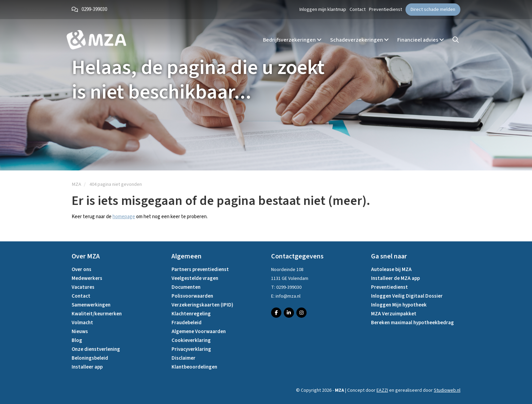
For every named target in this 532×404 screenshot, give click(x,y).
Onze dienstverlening (96, 349)
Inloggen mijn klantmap (323, 10)
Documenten (186, 287)
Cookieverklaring (191, 340)
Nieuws (80, 332)
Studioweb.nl (447, 390)
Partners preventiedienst (200, 270)
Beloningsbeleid (90, 358)
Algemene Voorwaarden (199, 332)
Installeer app (87, 367)
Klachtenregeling (191, 314)
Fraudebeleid (187, 323)
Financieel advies (421, 40)
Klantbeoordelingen (194, 367)
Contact (358, 10)
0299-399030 (94, 9)
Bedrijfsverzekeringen (292, 40)
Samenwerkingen (91, 305)
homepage (124, 217)
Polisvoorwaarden (192, 296)
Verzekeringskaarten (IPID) (202, 305)
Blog (77, 340)
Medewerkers (87, 278)
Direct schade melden (433, 10)
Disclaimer (183, 358)
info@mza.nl (288, 296)
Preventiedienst (386, 10)
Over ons (82, 270)
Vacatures (83, 287)
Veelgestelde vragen (195, 278)
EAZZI (382, 390)
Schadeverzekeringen (359, 40)
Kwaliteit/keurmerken (97, 314)
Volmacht (82, 323)
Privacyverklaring (191, 349)
